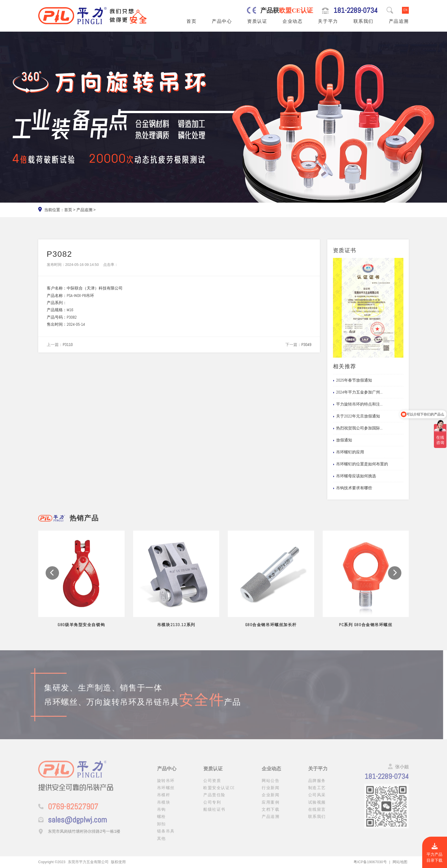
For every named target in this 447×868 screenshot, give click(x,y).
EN (405, 10)
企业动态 (292, 21)
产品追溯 (399, 21)
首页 (191, 21)
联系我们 (363, 21)
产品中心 (222, 21)
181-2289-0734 (356, 10)
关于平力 (328, 21)
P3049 (306, 345)
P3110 (68, 345)
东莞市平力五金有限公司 (88, 862)
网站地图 (400, 862)
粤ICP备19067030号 (370, 862)
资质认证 (257, 21)
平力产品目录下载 (434, 853)
